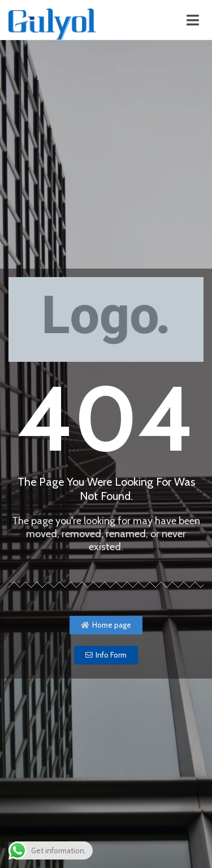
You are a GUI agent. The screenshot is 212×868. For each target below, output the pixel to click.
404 (106, 418)
